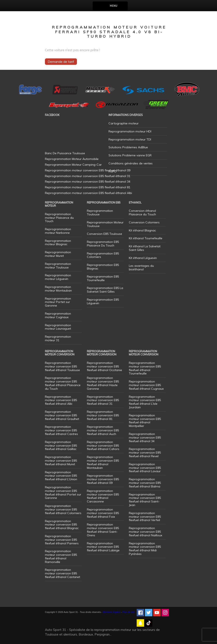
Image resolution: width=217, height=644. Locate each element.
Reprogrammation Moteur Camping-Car (73, 165)
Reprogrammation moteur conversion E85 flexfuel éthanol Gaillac (61, 446)
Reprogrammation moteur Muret (58, 254)
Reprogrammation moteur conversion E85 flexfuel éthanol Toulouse (62, 366)
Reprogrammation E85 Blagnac (103, 267)
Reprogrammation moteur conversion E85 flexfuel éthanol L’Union (61, 476)
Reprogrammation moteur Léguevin (58, 277)
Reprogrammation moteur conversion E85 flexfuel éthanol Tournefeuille (145, 368)
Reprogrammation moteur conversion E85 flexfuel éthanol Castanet (63, 573)
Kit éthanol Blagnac (142, 230)
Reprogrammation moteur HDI (130, 131)
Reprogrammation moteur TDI (130, 139)
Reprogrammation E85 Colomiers (103, 255)
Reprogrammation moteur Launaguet (58, 327)
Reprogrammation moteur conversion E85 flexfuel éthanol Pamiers (62, 540)
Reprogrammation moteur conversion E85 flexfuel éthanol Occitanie (104, 366)
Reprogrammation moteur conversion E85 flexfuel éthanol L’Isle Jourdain (145, 402)
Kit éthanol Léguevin (143, 258)
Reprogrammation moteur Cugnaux (58, 315)
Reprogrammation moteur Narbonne (58, 231)
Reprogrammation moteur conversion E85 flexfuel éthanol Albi (61, 400)
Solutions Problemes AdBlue (128, 147)
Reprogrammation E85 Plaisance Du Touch (103, 244)
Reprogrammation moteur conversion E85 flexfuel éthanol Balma (145, 483)
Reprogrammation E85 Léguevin (103, 301)
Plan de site (129, 612)
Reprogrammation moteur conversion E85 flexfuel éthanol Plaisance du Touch (63, 383)
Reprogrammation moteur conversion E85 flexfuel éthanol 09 (103, 479)
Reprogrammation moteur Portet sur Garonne (58, 302)
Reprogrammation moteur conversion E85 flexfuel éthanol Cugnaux (146, 385)
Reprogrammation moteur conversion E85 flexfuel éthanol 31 (103, 400)
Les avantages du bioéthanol (141, 268)
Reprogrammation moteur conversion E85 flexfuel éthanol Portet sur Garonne (63, 493)
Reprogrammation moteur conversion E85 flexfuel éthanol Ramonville (61, 556)
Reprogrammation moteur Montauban (58, 289)
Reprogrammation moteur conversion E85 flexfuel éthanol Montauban (103, 462)
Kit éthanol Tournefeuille (146, 238)
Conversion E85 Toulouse (104, 234)
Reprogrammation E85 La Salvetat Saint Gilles (105, 290)
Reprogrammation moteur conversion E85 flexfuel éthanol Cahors (103, 446)
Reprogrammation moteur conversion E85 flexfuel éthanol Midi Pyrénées (145, 549)
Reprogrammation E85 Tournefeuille (103, 278)
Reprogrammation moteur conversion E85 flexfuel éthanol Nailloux (145, 532)
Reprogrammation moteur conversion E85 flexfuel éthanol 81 (103, 415)
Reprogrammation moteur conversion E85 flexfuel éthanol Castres (61, 430)
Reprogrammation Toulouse (100, 213)
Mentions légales (112, 612)
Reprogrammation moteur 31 (58, 338)
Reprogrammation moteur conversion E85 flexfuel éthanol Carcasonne (103, 496)
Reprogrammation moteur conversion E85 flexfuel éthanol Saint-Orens (103, 530)
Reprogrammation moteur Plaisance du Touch (59, 218)
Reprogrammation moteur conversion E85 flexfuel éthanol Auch (103, 430)
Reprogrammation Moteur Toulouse (105, 224)
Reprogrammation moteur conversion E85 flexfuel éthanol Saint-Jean (145, 500)
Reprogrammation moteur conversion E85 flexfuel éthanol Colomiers (63, 509)
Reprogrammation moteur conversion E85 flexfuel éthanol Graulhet (62, 415)
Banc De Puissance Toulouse (65, 153)
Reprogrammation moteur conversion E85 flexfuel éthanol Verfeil (145, 517)
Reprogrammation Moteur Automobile (72, 159)
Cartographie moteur (124, 123)
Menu (113, 6)
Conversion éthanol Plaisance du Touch (142, 213)
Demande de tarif (61, 62)
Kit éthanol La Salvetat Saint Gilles (145, 248)
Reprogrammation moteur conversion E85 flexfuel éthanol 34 (145, 438)
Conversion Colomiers (144, 222)
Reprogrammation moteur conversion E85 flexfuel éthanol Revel (145, 453)
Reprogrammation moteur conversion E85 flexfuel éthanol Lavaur (145, 468)
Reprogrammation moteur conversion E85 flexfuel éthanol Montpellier (145, 421)
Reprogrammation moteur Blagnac (58, 243)
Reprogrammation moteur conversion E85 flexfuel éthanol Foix (103, 513)
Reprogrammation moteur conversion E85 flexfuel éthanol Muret (61, 461)
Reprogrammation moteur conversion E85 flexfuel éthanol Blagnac (62, 525)
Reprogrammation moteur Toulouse (58, 266)
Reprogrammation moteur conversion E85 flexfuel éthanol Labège (103, 547)
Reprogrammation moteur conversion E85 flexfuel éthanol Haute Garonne (103, 383)
